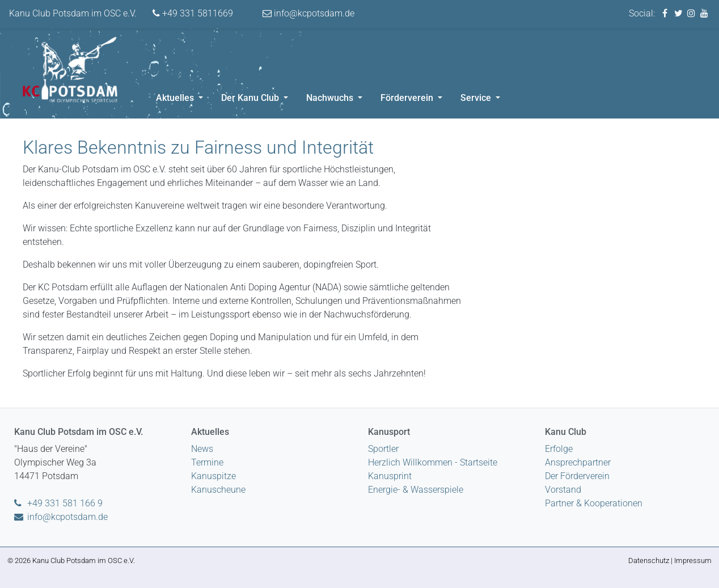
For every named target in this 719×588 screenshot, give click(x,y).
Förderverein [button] (408, 98)
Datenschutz (649, 560)
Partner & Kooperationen (594, 503)
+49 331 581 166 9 (58, 503)
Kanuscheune (218, 490)
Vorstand (563, 490)
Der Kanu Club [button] (251, 98)
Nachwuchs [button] (331, 98)
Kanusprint (390, 476)
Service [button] (477, 98)
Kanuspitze (213, 476)
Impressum (693, 560)
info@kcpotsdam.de (308, 13)
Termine (207, 462)
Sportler (383, 449)
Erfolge (559, 449)
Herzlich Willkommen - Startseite (433, 462)
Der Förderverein (577, 476)
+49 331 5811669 (193, 13)
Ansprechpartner (578, 462)
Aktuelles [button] (176, 98)
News (202, 449)
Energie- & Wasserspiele (416, 490)
